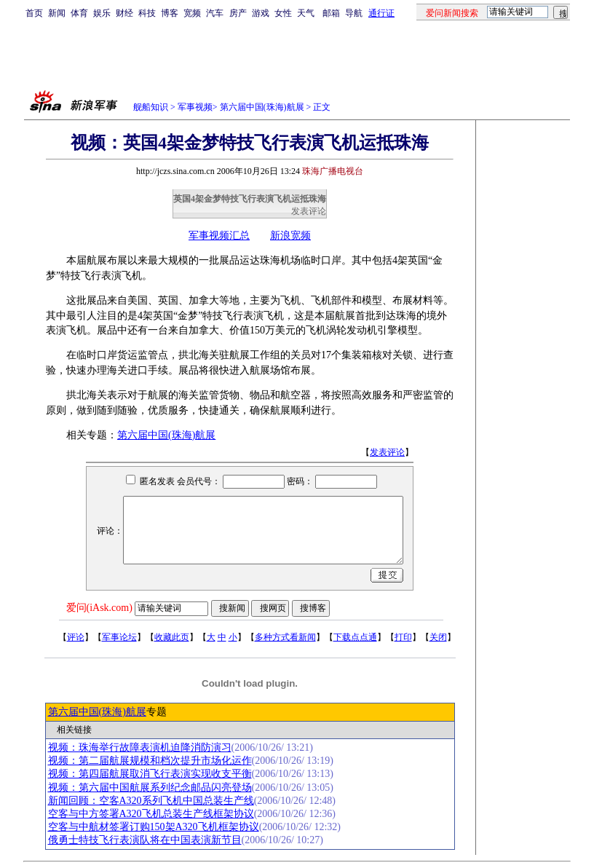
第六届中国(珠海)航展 (262, 107)
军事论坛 (119, 637)
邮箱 (331, 13)
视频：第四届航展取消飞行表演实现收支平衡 (150, 774)
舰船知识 (151, 107)
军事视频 (195, 107)
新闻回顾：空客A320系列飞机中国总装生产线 (151, 801)
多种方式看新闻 (285, 637)
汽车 (215, 13)
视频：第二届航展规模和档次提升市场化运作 (150, 761)
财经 (124, 13)
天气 (306, 13)
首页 (34, 13)
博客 (170, 13)
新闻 (57, 13)
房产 (238, 13)
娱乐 (102, 13)
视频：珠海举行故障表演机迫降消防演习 (140, 747)
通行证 (381, 13)
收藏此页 (172, 637)
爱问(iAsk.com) (99, 608)
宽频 (192, 13)
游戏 (261, 13)
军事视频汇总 (219, 236)
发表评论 (309, 211)
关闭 (438, 637)
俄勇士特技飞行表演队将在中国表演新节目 (145, 840)
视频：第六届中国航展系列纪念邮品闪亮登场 (150, 788)
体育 (79, 13)
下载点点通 (355, 637)
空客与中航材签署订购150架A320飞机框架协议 (154, 827)
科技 (147, 13)
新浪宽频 (290, 236)
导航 (354, 13)
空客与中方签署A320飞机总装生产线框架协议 (151, 814)
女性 (283, 13)
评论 (76, 637)
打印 (403, 637)
